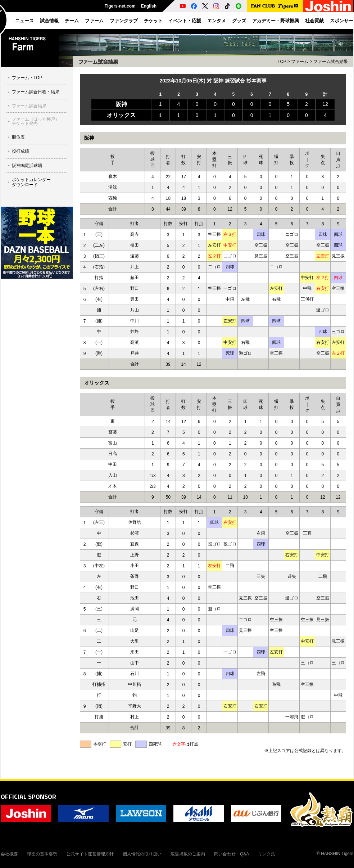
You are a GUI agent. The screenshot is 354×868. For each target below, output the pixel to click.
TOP (282, 62)
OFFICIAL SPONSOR (28, 797)
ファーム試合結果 (29, 106)
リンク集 (267, 854)
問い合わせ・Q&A (232, 854)
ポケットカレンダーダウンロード (31, 182)
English (149, 6)
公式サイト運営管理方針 (90, 854)
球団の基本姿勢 (42, 854)
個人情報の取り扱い (142, 854)
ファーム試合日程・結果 (36, 92)
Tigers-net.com (120, 6)
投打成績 (21, 151)
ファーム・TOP (27, 78)
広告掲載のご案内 (188, 854)
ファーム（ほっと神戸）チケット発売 (36, 121)
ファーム (300, 62)
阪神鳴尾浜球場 (27, 166)
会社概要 (9, 854)
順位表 (18, 137)
